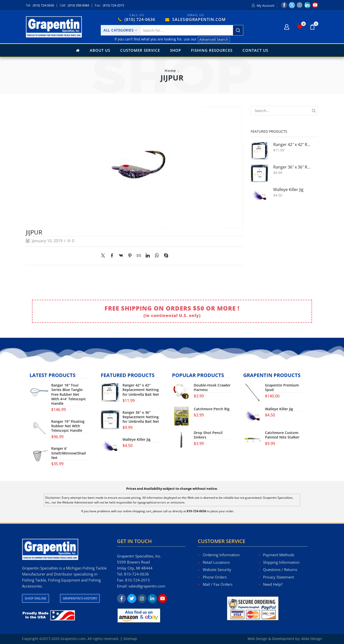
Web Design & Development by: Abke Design (285, 639)
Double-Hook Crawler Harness (212, 387)
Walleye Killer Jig (288, 190)
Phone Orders (215, 577)
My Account (266, 5)
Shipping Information (281, 562)
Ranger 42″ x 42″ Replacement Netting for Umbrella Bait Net (293, 145)
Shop (175, 50)
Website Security (217, 569)
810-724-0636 (136, 574)
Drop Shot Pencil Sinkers (208, 435)
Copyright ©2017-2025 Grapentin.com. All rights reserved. (71, 639)
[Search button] (238, 30)
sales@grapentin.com (147, 586)
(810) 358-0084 (78, 5)
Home (170, 71)
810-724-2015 (137, 580)
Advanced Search (214, 39)
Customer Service (140, 50)
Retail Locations (216, 562)
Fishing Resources (212, 50)
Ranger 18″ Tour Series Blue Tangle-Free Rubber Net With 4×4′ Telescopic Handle (69, 394)
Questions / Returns (280, 569)
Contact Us (255, 50)
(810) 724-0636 (43, 5)
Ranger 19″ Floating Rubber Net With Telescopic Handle (68, 426)
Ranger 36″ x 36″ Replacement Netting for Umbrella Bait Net (293, 167)
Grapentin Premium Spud (282, 387)
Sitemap (130, 639)
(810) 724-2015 (113, 5)
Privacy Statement (278, 577)
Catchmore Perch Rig (212, 409)
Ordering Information (221, 555)
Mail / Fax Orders (218, 584)
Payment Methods (279, 555)
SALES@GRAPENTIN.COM (199, 19)
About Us (100, 50)
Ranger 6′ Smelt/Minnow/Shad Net (68, 453)
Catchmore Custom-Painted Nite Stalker (282, 435)
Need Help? (273, 584)
